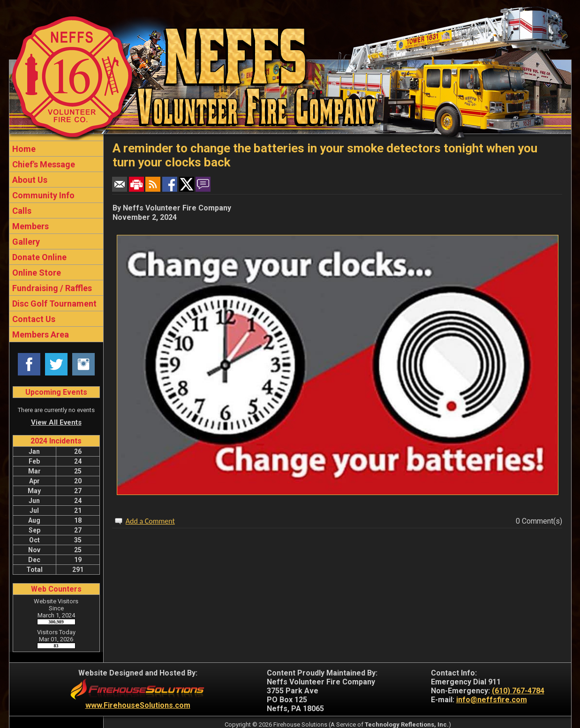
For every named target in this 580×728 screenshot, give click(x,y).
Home (23, 149)
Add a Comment (150, 521)
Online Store (36, 273)
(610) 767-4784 (518, 691)
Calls (21, 211)
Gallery (25, 242)
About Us (29, 180)
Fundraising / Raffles (51, 288)
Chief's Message (43, 164)
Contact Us (33, 319)
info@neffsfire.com (492, 700)
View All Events (56, 422)
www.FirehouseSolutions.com (138, 705)
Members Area (40, 334)
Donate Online (38, 257)
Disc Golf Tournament (53, 304)
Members (30, 226)
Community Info (42, 195)
